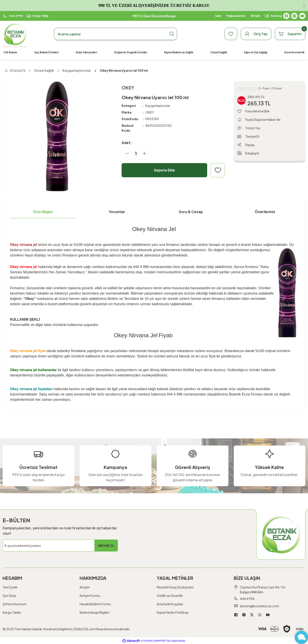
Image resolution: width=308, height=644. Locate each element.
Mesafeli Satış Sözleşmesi (175, 587)
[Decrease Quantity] (126, 153)
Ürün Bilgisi (43, 212)
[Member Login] (256, 34)
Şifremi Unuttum (14, 604)
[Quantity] (136, 153)
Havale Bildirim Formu (95, 604)
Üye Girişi (9, 596)
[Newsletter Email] (60, 546)
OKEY (150, 112)
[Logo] (15, 34)
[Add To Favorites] (218, 170)
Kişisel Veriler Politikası (173, 612)
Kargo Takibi (12, 612)
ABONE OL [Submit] (106, 546)
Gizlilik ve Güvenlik (170, 596)
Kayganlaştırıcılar (158, 106)
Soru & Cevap (191, 212)
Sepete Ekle (164, 170)
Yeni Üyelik (10, 587)
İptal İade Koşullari (170, 604)
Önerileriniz (265, 212)
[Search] (115, 34)
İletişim (85, 587)
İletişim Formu (90, 596)
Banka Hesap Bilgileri (95, 612)
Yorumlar (117, 212)
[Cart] (290, 34)
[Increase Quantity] (146, 153)
